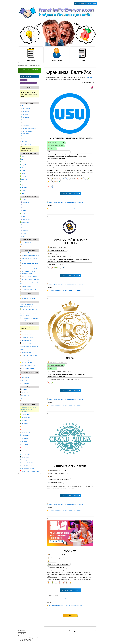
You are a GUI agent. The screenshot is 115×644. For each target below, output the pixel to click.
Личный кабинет (57, 55)
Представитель (25, 392)
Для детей (23, 142)
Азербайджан (24, 165)
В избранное (25, 427)
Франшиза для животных (27, 366)
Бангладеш (24, 188)
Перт (23, 208)
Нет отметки (25, 424)
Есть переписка (26, 454)
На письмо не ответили (28, 468)
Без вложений (24, 253)
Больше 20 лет (25, 384)
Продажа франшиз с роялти (28, 299)
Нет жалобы (25, 451)
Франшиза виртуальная (27, 368)
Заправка (24, 123)
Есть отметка (25, 421)
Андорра (23, 176)
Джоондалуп (25, 202)
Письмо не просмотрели (28, 463)
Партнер (23, 401)
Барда (24, 228)
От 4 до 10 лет (24, 378)
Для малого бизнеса (26, 352)
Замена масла (26, 120)
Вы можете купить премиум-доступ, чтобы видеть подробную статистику (65, 209)
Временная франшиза (26, 360)
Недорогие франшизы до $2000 (29, 263)
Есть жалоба (25, 448)
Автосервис (25, 117)
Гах (23, 237)
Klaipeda (23, 156)
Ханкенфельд (25, 219)
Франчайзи (24, 389)
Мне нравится (25, 430)
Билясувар (25, 231)
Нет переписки (25, 457)
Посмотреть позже (26, 433)
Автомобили (25, 111)
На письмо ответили (27, 466)
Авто (22, 106)
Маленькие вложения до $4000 (29, 266)
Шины (24, 139)
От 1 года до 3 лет (25, 375)
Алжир (22, 171)
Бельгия (23, 193)
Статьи (82, 55)
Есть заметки (25, 442)
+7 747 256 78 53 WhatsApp (25, 639)
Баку (23, 225)
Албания (23, 168)
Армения (23, 182)
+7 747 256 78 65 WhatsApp (25, 641)
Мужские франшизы (26, 335)
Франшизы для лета (26, 363)
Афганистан (24, 185)
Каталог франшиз (31, 55)
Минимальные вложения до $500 (29, 256)
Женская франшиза (26, 332)
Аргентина (23, 179)
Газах (23, 234)
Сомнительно (25, 435)
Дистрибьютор (25, 395)
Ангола (23, 173)
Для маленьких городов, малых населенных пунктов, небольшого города (29, 348)
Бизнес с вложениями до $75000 (29, 287)
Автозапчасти (26, 109)
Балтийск (24, 80)
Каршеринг (25, 126)
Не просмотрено (26, 417)
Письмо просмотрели (27, 460)
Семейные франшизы (26, 338)
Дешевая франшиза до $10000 (29, 269)
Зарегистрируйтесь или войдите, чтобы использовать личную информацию (29, 409)
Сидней (24, 211)
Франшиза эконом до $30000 (28, 276)
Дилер (22, 398)
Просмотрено (25, 414)
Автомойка (25, 114)
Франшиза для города (26, 343)
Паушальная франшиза (27, 247)
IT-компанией (89, 78)
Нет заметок (25, 445)
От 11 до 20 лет (25, 381)
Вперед (70, 615)
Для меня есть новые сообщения (30, 471)
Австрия (23, 162)
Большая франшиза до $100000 (29, 289)
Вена (23, 216)
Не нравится (25, 438)
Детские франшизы (26, 340)
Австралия (24, 159)
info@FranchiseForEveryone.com (37, 638)
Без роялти (24, 296)
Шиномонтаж (25, 136)
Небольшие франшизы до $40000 (29, 279)
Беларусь (23, 191)
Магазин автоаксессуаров (29, 129)
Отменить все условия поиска (28, 83)
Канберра (24, 205)
